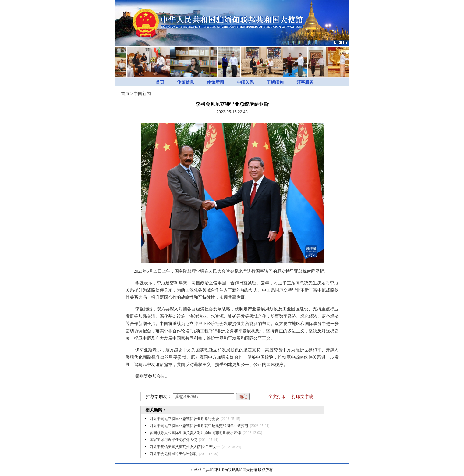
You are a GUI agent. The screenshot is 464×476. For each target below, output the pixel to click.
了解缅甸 (275, 82)
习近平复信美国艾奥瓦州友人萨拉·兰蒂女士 (185, 447)
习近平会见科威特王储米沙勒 (173, 454)
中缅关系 (245, 82)
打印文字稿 (303, 397)
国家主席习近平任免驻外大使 (173, 440)
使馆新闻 (215, 82)
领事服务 (305, 82)
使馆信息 (186, 82)
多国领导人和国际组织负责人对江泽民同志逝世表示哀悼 (195, 433)
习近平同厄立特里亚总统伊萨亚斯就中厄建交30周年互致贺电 (199, 426)
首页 (160, 82)
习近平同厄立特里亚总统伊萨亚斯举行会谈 (184, 419)
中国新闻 (142, 94)
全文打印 (277, 397)
